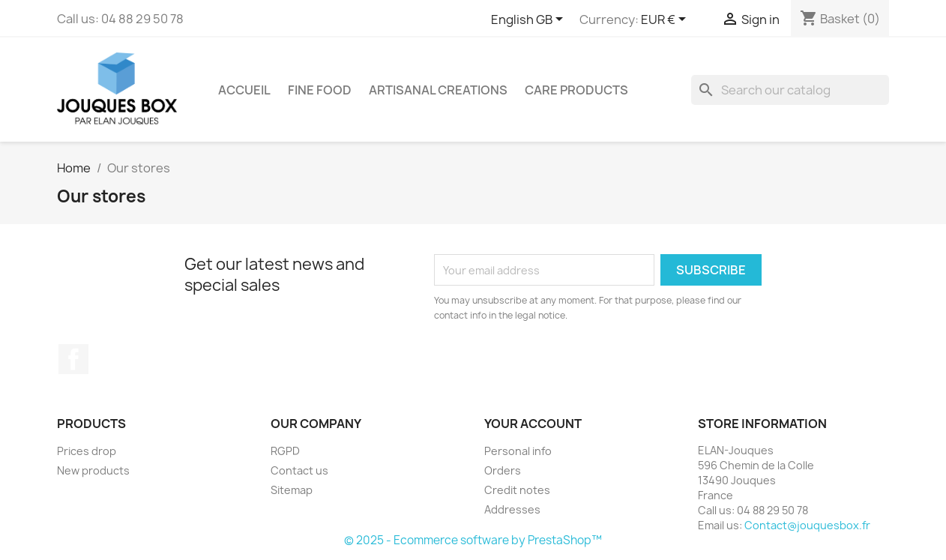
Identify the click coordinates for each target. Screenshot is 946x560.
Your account (533, 424)
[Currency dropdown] (666, 20)
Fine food (320, 90)
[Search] (790, 90)
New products (93, 470)
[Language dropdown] (530, 20)
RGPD (285, 451)
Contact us (299, 470)
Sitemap (292, 490)
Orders (503, 470)
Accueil (244, 90)
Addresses (512, 509)
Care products (576, 90)
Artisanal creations (438, 90)
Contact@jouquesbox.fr (807, 525)
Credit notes (517, 490)
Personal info (518, 451)
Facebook (73, 359)
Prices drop (87, 451)
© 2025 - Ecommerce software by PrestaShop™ (473, 540)
